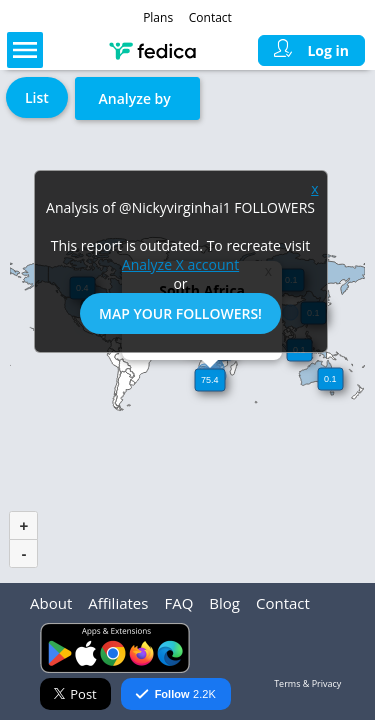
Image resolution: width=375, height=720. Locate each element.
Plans (158, 17)
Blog (224, 603)
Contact (210, 17)
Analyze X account (180, 264)
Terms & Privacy (307, 683)
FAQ (178, 603)
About (51, 603)
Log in (311, 50)
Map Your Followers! (180, 313)
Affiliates (118, 603)
